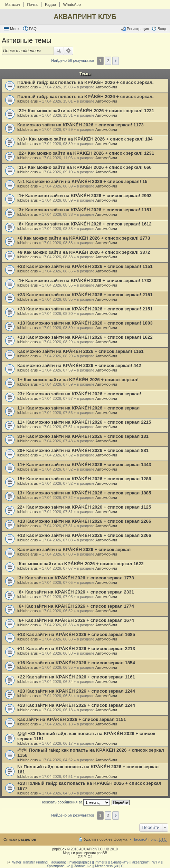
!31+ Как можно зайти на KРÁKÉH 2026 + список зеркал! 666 (84, 167)
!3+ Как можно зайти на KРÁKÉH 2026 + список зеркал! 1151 (84, 210)
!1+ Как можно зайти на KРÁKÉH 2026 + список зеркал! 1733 (84, 281)
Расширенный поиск (69, 51)
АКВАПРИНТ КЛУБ (85, 17)
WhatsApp (72, 4)
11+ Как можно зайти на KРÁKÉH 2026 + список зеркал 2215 (84, 422)
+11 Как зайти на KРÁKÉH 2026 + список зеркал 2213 (76, 649)
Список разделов (20, 839)
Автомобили (106, 87)
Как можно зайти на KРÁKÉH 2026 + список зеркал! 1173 (81, 125)
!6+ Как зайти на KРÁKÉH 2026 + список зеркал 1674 (76, 620)
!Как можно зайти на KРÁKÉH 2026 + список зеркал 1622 (81, 564)
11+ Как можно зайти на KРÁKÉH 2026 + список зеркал (78, 408)
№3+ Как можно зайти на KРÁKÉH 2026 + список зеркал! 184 (85, 139)
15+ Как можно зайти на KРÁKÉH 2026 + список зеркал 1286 (84, 479)
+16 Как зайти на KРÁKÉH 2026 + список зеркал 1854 (76, 663)
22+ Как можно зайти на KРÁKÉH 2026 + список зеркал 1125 (84, 507)
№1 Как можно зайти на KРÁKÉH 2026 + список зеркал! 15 (82, 181)
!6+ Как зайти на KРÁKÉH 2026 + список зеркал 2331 (76, 592)
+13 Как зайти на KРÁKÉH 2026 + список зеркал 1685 (76, 634)
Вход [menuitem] (162, 29)
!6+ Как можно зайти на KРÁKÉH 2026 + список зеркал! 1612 (84, 224)
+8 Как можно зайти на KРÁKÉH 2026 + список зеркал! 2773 (84, 238)
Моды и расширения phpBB (85, 853)
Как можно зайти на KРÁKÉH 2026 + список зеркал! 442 (79, 365)
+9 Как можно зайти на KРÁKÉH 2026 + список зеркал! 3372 (84, 252)
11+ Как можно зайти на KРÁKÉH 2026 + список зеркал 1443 (84, 465)
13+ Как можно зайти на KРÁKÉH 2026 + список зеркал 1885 (84, 493)
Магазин (12, 4)
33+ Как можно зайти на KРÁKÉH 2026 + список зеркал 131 (83, 436)
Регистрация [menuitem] (138, 29)
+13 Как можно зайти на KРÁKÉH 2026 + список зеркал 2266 (84, 521)
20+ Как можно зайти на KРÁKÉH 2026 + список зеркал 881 (83, 450)
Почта (32, 4)
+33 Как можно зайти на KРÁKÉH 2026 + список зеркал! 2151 (85, 295)
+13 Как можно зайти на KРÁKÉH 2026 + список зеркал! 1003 (85, 323)
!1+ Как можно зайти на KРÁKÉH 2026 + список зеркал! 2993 (84, 196)
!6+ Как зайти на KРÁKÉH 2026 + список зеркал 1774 (76, 606)
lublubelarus (27, 87)
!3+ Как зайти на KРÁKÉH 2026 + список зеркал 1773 (76, 578)
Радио (50, 4)
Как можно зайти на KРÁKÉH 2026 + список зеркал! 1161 (81, 351)
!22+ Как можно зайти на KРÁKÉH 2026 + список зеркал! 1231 (86, 111)
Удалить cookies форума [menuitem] (106, 839)
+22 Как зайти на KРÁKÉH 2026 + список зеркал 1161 (76, 677)
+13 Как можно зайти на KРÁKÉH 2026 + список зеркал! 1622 (85, 337)
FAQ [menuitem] (33, 29)
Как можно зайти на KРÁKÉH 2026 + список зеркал (74, 549)
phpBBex (59, 849)
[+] (9, 862)
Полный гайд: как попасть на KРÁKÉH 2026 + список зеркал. (86, 82)
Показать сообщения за (75, 802)
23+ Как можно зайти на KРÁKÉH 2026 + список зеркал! (79, 394)
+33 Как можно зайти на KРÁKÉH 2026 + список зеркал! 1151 (85, 266)
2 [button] (108, 61)
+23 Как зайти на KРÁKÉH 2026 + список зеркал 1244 (76, 691)
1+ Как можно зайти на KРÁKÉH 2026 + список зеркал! (78, 380)
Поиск (59, 51)
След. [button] (116, 61)
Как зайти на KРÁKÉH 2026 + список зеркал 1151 (72, 719)
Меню (15, 29)
